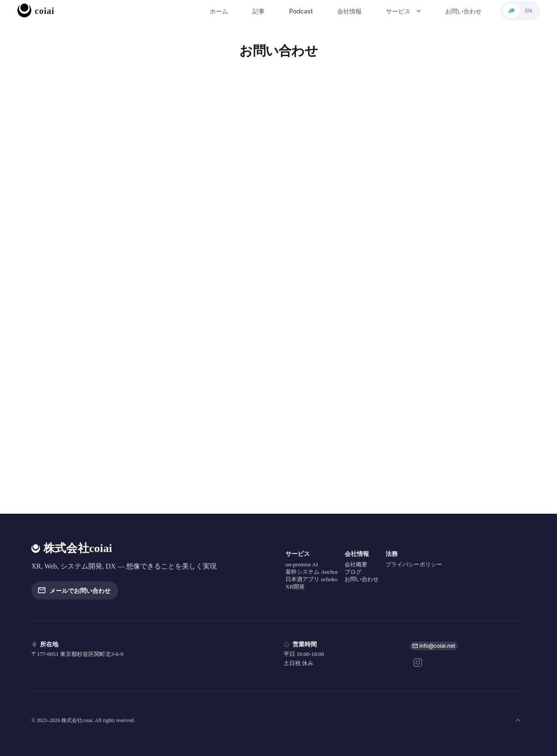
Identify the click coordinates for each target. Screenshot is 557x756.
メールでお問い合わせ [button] (75, 590)
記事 (258, 11)
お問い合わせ (463, 11)
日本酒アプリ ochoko (312, 579)
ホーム (219, 11)
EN (529, 11)
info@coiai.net (438, 646)
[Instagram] (418, 662)
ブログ (353, 572)
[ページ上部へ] (518, 720)
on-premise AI (302, 564)
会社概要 (356, 564)
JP (512, 11)
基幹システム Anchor (312, 572)
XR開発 (295, 587)
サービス (403, 11)
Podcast (301, 11)
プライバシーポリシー (414, 564)
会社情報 (349, 11)
